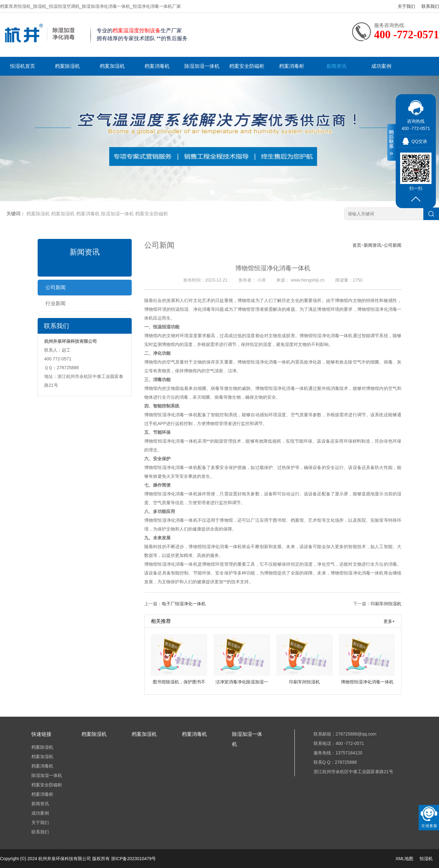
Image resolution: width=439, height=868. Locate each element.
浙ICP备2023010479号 (133, 859)
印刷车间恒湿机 (386, 604)
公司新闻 (56, 287)
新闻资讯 (336, 66)
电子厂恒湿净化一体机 (184, 604)
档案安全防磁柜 (247, 66)
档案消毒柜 (292, 66)
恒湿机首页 (23, 66)
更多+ (389, 621)
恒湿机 (426, 859)
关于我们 (406, 6)
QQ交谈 (419, 141)
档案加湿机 (112, 66)
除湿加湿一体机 (202, 66)
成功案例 (381, 66)
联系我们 (430, 6)
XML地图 (404, 859)
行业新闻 (56, 303)
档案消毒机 (157, 66)
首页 (357, 245)
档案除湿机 (67, 66)
